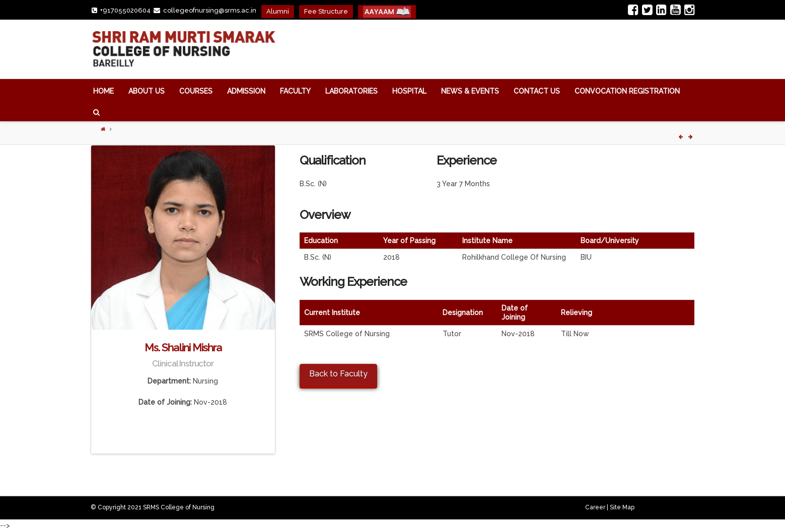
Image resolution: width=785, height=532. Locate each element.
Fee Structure (326, 11)
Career (595, 507)
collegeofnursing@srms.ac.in (210, 10)
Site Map (622, 507)
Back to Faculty (338, 374)
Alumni (278, 11)
